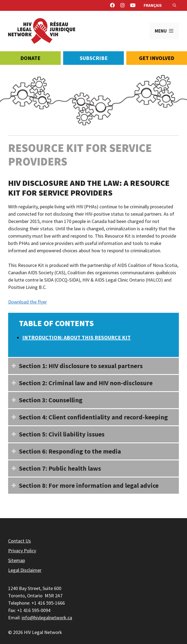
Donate (30, 58)
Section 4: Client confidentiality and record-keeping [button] (88, 416)
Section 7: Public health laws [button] (55, 467)
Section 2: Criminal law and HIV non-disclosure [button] (80, 382)
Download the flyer (28, 302)
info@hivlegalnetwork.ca (47, 618)
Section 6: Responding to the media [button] (65, 450)
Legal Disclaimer (25, 570)
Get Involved (157, 58)
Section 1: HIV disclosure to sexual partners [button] (75, 365)
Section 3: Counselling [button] (45, 399)
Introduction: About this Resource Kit (76, 337)
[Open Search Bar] (174, 5)
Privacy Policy (22, 551)
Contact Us (20, 541)
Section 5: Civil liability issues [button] (56, 433)
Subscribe (94, 58)
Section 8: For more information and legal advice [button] (83, 484)
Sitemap (17, 560)
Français (153, 5)
